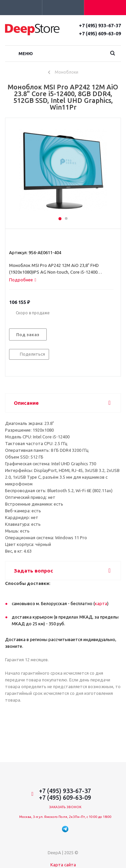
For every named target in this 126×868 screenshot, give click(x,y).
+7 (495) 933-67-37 (100, 26)
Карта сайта (63, 865)
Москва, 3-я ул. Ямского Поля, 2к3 (47, 817)
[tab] (23, 280)
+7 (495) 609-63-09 (100, 34)
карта (101, 603)
